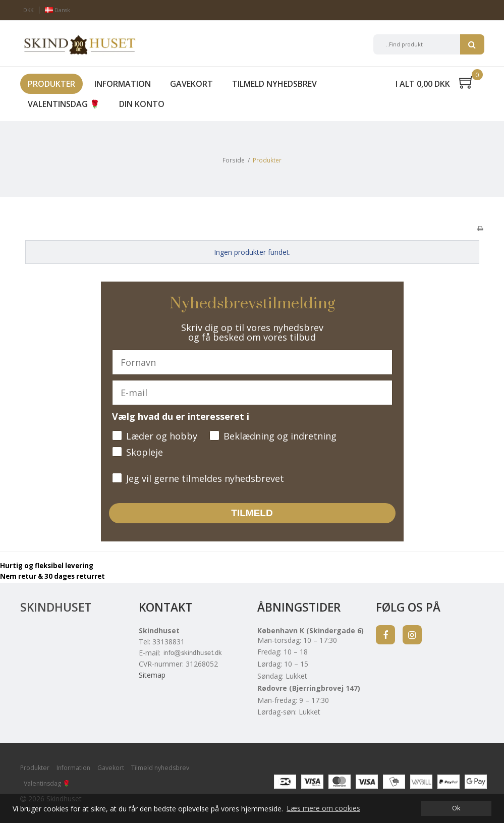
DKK (28, 10)
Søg (472, 44)
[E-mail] (252, 393)
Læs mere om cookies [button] (323, 808)
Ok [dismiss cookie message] (456, 808)
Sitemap (152, 675)
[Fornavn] (252, 362)
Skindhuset (56, 607)
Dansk (58, 10)
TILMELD (252, 513)
